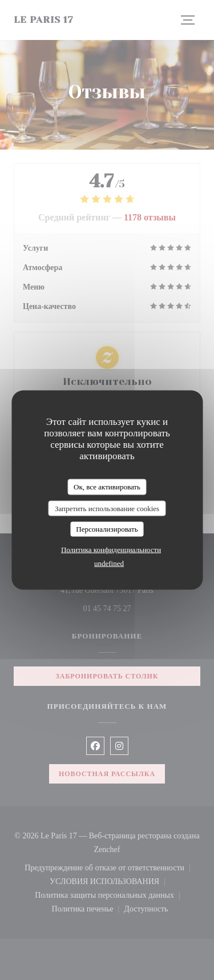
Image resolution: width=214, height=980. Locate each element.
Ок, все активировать (107, 487)
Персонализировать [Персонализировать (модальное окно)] (107, 529)
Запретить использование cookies (107, 508)
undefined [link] (109, 563)
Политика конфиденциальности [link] (111, 549)
